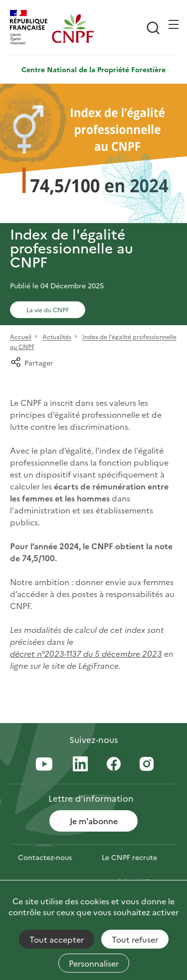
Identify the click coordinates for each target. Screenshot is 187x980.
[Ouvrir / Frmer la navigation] (174, 24)
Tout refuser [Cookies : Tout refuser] (135, 939)
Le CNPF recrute (129, 857)
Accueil (21, 337)
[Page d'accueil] (73, 28)
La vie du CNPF (48, 309)
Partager (32, 363)
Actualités (57, 337)
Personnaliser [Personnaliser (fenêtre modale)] (94, 963)
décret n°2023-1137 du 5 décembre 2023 (86, 653)
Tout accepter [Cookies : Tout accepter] (57, 939)
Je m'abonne (94, 821)
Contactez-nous (45, 857)
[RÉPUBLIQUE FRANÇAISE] (31, 28)
